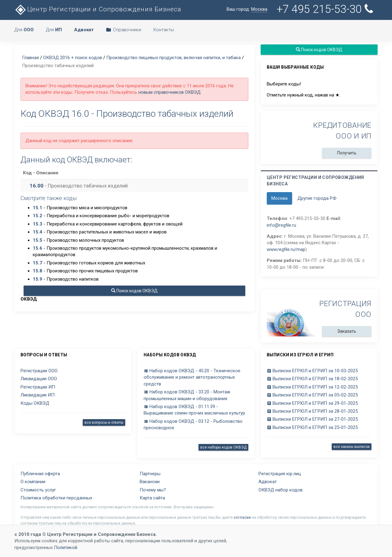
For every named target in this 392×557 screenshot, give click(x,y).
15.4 (38, 232)
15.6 (38, 248)
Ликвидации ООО (39, 379)
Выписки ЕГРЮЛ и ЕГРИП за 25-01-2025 (312, 427)
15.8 (38, 271)
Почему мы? (153, 490)
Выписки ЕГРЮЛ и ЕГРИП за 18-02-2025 (312, 379)
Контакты (164, 30)
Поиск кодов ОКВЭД (134, 291)
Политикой (66, 548)
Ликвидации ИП (38, 395)
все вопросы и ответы (104, 422)
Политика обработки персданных (56, 498)
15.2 (38, 216)
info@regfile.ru (281, 225)
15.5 (38, 240)
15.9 (38, 279)
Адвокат (268, 482)
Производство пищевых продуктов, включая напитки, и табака (173, 58)
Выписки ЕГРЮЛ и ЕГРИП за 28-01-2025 (312, 411)
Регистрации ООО (39, 371)
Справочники (124, 30)
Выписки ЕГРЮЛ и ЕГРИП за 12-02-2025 (312, 387)
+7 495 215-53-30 (326, 9)
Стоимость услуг (38, 490)
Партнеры (150, 474)
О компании (33, 482)
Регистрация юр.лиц (280, 474)
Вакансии (150, 482)
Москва (279, 198)
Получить (347, 153)
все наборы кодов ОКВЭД (223, 447)
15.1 (38, 208)
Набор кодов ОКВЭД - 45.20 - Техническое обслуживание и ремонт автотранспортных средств (192, 377)
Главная (30, 58)
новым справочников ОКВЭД (170, 92)
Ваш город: (247, 9)
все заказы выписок (352, 447)
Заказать (347, 331)
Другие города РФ (317, 198)
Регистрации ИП (38, 387)
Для (24, 30)
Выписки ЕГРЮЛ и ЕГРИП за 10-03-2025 (312, 371)
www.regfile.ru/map (286, 249)
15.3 (38, 224)
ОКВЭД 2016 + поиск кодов (73, 58)
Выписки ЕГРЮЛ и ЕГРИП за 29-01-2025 (312, 403)
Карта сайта (152, 498)
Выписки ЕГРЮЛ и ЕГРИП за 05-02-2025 (312, 395)
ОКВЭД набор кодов (281, 490)
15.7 (38, 263)
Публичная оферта (40, 474)
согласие (242, 517)
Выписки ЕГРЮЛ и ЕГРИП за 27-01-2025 (312, 419)
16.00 (37, 186)
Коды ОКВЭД (35, 403)
